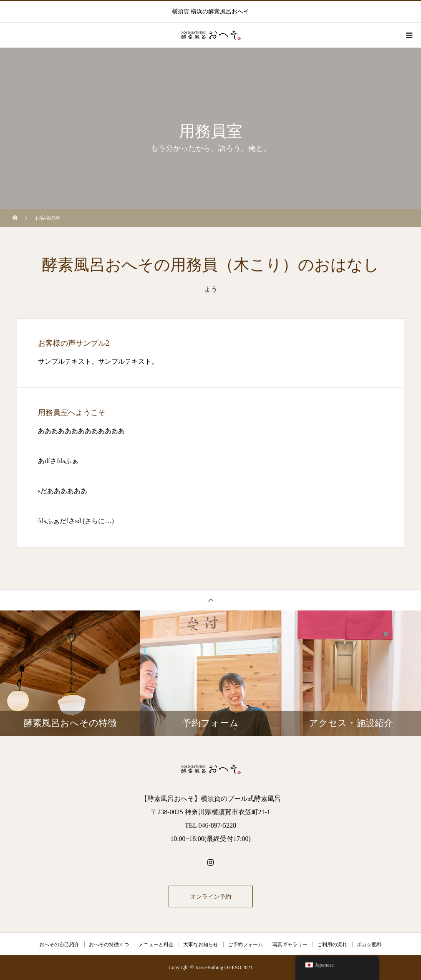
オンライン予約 (211, 896)
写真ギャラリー (290, 945)
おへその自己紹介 (59, 945)
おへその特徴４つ (109, 945)
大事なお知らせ (201, 945)
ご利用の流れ (332, 945)
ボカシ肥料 (369, 945)
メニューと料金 (156, 945)
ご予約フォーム (245, 945)
